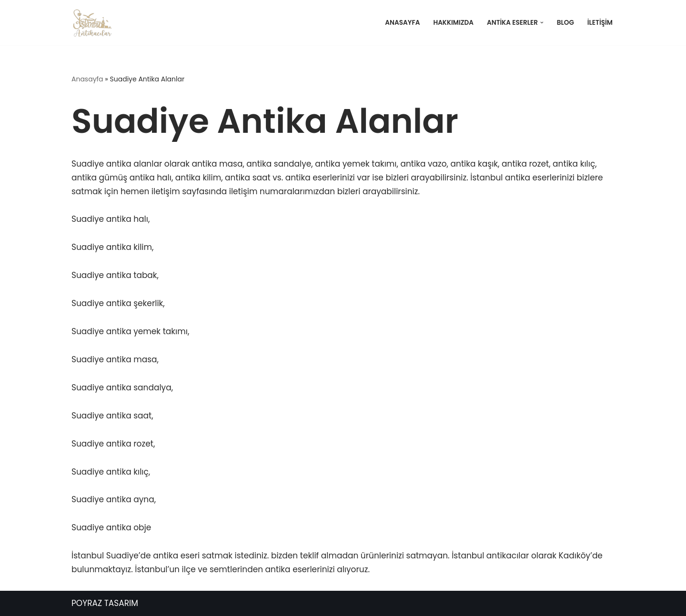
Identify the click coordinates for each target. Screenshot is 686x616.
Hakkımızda (453, 23)
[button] (542, 23)
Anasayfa (402, 23)
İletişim (600, 23)
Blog (565, 23)
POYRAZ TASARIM (105, 603)
